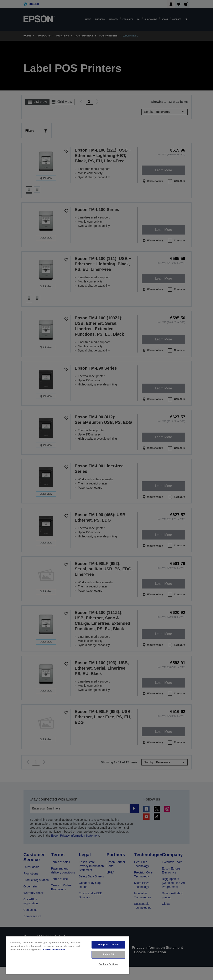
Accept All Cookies (108, 945)
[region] (68, 955)
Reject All (108, 954)
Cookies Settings (108, 964)
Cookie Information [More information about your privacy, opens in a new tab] (54, 950)
